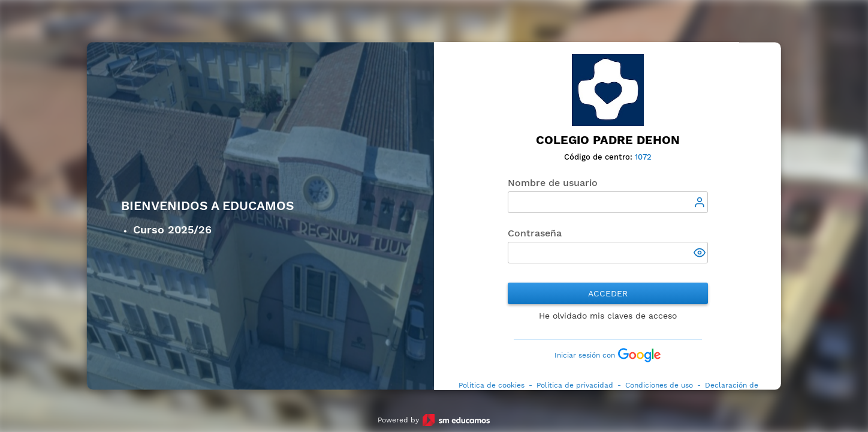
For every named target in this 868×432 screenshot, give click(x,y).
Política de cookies (492, 385)
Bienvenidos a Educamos (208, 206)
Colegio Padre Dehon (608, 140)
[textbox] (608, 202)
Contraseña (535, 233)
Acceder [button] (608, 293)
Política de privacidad (575, 385)
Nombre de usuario (553, 183)
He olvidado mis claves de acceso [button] (608, 316)
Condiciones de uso (659, 385)
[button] (700, 254)
